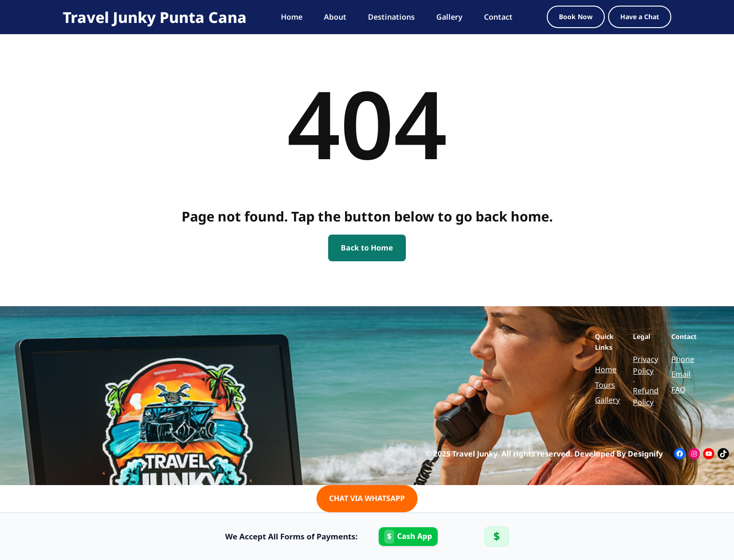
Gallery (607, 400)
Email (681, 374)
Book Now (576, 17)
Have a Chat (640, 17)
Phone (683, 359)
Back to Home (367, 248)
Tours (605, 385)
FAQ (679, 390)
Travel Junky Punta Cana (155, 17)
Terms (634, 381)
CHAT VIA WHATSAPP (367, 498)
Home (606, 369)
